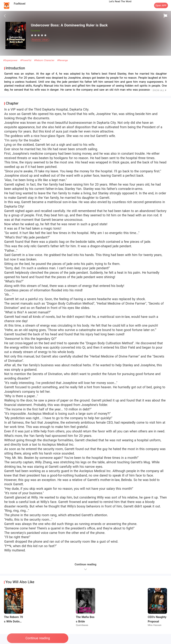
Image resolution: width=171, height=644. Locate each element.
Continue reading (38, 638)
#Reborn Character (45, 60)
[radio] (33, 35)
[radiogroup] (39, 35)
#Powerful (26, 60)
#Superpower (11, 60)
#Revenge (62, 60)
